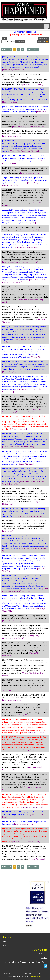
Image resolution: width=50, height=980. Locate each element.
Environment (39, 126)
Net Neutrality (39, 807)
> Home (6, 941)
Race (4, 817)
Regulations (28, 126)
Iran (15, 102)
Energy (38, 787)
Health (16, 185)
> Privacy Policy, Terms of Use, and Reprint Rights (26, 962)
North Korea (19, 70)
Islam (4, 163)
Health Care (8, 447)
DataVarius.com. (36, 976)
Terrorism (12, 163)
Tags (4, 38)
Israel (31, 464)
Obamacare (18, 447)
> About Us (42, 954)
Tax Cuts (27, 841)
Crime (16, 770)
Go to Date (20, 42)
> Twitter (6, 945)
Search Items (44, 38)
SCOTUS (33, 389)
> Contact (43, 958)
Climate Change (9, 412)
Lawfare (18, 282)
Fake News (36, 481)
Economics (38, 84)
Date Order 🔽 (43, 42)
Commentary (20, 32)
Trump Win (8, 70)
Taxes (9, 571)
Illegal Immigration (21, 262)
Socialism (6, 342)
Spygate (11, 282)
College (36, 673)
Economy (17, 136)
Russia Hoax (33, 300)
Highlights (32, 32)
